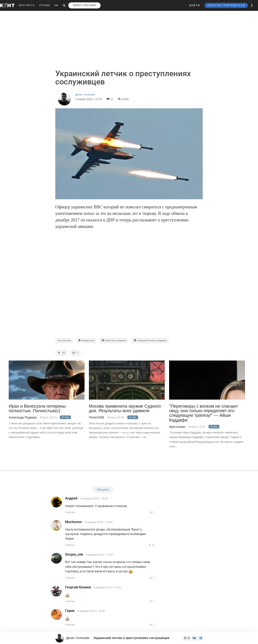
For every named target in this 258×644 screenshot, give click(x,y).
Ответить (70, 512)
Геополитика (64, 340)
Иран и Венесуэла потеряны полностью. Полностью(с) (37, 408)
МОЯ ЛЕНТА (27, 5)
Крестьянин (177, 427)
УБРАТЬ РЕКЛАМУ (84, 5)
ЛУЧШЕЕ (45, 5)
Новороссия (86, 340)
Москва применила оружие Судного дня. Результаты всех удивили (125, 408)
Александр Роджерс (23, 417)
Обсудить (103, 490)
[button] (252, 5)
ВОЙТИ (195, 5)
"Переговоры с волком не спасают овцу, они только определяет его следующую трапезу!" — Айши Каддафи (204, 413)
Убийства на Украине (114, 340)
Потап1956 (96, 417)
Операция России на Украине (150, 340)
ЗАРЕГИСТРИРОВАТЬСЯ (226, 5)
